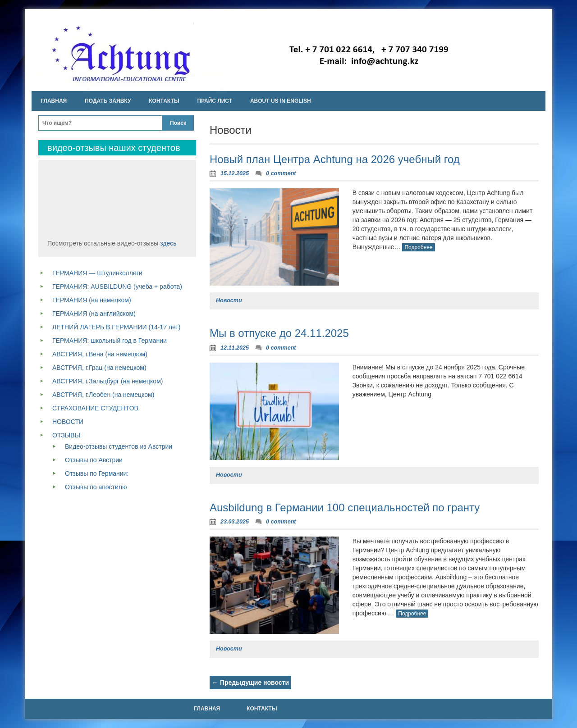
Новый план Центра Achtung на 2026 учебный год (335, 159)
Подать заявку (108, 101)
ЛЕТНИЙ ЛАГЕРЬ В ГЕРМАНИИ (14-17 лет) (116, 327)
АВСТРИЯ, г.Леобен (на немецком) (103, 395)
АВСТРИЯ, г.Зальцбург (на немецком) (108, 381)
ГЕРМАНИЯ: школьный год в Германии (110, 341)
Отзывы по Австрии (94, 460)
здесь (168, 243)
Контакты (164, 101)
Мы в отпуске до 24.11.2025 (279, 333)
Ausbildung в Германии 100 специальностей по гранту (345, 507)
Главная (54, 101)
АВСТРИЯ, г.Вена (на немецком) (100, 354)
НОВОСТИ (68, 422)
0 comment (281, 173)
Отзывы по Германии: (97, 473)
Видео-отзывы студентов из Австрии (119, 446)
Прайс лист (215, 101)
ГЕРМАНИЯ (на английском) (94, 314)
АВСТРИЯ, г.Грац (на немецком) (99, 368)
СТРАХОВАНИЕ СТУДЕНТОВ (95, 408)
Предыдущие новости (250, 682)
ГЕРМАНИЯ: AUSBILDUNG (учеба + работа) (117, 287)
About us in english (281, 101)
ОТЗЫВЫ (66, 435)
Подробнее (418, 247)
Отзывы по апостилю (96, 487)
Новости (229, 300)
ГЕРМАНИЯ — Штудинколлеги (97, 273)
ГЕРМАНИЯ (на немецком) (92, 300)
